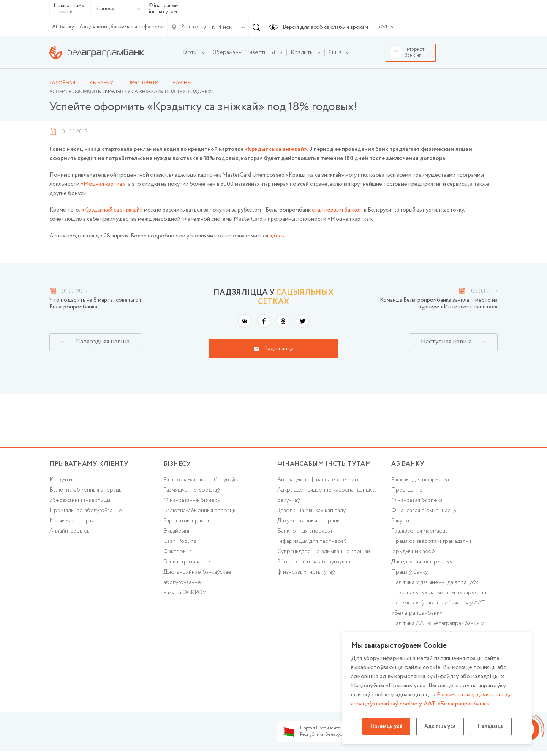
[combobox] (220, 27)
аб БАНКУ (408, 464)
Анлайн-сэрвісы (70, 531)
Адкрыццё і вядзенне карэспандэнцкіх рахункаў (326, 495)
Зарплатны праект (187, 521)
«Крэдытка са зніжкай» (276, 149)
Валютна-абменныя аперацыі (87, 490)
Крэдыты (61, 480)
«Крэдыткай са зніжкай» (112, 210)
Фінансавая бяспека (417, 500)
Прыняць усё (386, 726)
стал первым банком (337, 210)
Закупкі (400, 521)
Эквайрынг (177, 531)
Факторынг (177, 552)
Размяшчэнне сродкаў (191, 490)
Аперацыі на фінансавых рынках (318, 480)
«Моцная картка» (103, 184)
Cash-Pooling (180, 541)
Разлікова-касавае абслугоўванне (206, 480)
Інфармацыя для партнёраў (312, 541)
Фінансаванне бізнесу (192, 500)
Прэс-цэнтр (407, 490)
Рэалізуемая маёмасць (420, 531)
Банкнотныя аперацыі (305, 531)
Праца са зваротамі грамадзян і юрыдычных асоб (431, 546)
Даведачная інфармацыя (422, 562)
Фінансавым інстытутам (164, 9)
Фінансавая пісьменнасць (424, 511)
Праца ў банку (409, 572)
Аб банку (63, 27)
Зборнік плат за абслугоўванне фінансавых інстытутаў (317, 567)
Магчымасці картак (73, 521)
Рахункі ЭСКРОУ (185, 593)
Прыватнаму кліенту (69, 9)
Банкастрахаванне (187, 562)
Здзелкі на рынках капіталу (311, 511)
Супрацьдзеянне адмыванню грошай (324, 552)
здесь (277, 236)
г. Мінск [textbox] (222, 27)
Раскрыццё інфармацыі (420, 480)
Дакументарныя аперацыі (310, 521)
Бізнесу (118, 9)
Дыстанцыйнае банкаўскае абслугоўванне (197, 577)
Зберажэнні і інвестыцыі (81, 500)
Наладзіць (491, 726)
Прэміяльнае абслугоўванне (86, 511)
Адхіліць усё (440, 726)
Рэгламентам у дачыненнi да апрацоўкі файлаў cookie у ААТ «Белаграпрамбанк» (431, 699)
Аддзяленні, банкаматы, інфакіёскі (122, 27)
